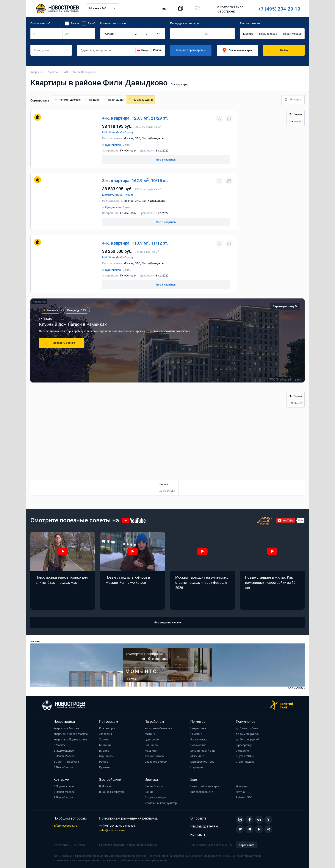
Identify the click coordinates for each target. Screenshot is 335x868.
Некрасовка (198, 728)
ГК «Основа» (128, 151)
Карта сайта (247, 845)
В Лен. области (63, 767)
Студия (110, 34)
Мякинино (197, 756)
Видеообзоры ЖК (202, 792)
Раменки (196, 734)
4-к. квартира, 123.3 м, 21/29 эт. (135, 118)
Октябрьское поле (202, 762)
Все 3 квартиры (166, 160)
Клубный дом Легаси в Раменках (73, 324)
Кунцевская (113, 145)
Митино (150, 734)
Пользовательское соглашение (211, 845)
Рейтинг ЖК (244, 797)
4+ (158, 34)
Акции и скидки (155, 797)
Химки (104, 739)
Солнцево (151, 745)
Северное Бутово (156, 762)
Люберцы (106, 734)
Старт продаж (245, 762)
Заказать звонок (64, 343)
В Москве (60, 745)
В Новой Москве (64, 756)
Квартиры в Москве (66, 728)
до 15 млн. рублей (248, 734)
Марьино (151, 751)
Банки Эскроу (154, 786)
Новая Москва (292, 34)
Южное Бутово (154, 756)
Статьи (240, 792)
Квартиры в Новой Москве (71, 734)
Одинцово (106, 756)
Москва (248, 34)
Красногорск (107, 728)
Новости (241, 786)
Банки (149, 792)
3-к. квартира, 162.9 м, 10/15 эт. (135, 180)
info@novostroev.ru (65, 826)
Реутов (104, 762)
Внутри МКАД (245, 756)
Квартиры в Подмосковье (70, 739)
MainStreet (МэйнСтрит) (118, 132)
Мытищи (105, 745)
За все (75, 23)
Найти (284, 50)
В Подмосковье (64, 751)
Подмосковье (268, 34)
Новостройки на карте (205, 786)
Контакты (198, 834)
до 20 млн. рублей (248, 739)
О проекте (198, 818)
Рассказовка (199, 739)
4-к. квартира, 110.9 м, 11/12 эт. (135, 243)
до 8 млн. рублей (247, 728)
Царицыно (152, 739)
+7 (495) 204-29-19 (219, 9)
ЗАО (138, 138)
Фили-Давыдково (153, 138)
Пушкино (105, 767)
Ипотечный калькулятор (161, 803)
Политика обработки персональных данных (128, 845)
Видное (104, 751)
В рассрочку (244, 745)
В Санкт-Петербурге (66, 762)
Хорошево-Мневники (159, 728)
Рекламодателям (204, 826)
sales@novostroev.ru (112, 830)
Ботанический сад (203, 751)
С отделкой (243, 751)
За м (91, 23)
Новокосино (198, 745)
